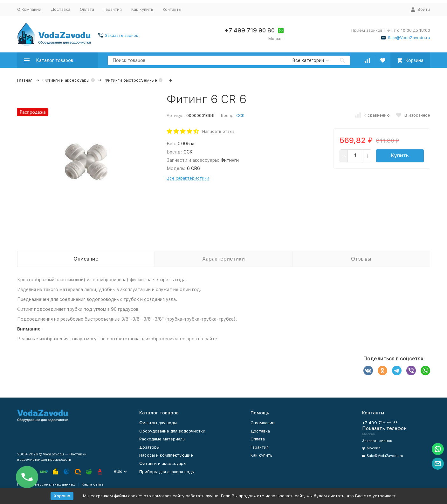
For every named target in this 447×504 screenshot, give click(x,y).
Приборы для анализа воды (167, 472)
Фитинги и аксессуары (66, 80)
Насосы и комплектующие (166, 455)
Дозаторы (149, 447)
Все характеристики (188, 178)
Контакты (172, 9)
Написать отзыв (218, 131)
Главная (25, 80)
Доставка (61, 9)
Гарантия (113, 9)
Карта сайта (93, 484)
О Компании (29, 9)
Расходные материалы (162, 439)
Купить (400, 156)
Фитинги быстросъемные (131, 80)
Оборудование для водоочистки (172, 431)
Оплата (87, 9)
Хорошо (62, 496)
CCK (240, 116)
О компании (263, 423)
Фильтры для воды (158, 423)
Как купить (142, 9)
